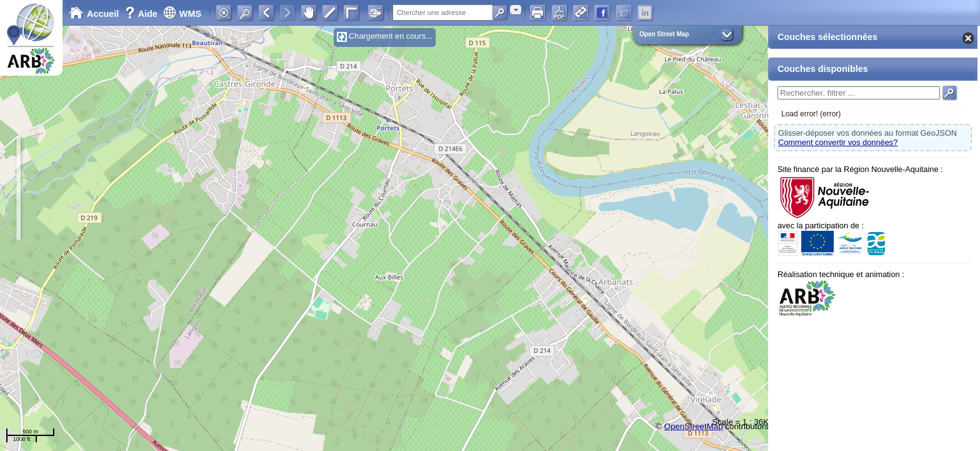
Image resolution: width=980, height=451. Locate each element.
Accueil (94, 14)
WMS (182, 14)
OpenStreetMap (694, 426)
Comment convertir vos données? (838, 142)
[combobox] (516, 10)
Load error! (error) (811, 114)
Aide (142, 14)
